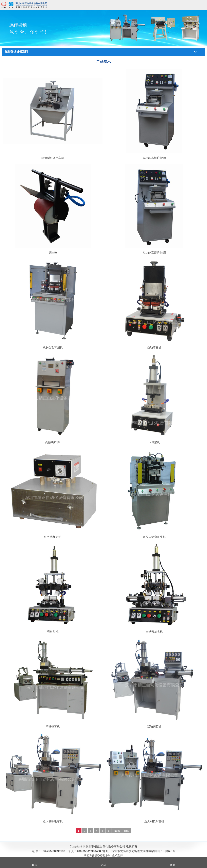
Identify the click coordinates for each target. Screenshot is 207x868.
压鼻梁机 (154, 442)
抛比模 (53, 253)
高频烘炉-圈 (53, 442)
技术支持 (117, 855)
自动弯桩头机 (154, 632)
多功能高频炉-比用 (154, 158)
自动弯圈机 (154, 347)
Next (117, 831)
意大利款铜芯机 (53, 821)
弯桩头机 (53, 632)
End (127, 831)
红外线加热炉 (53, 537)
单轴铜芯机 (53, 726)
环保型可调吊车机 (53, 158)
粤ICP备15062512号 (97, 855)
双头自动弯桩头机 (154, 537)
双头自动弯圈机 (53, 347)
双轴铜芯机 (154, 726)
